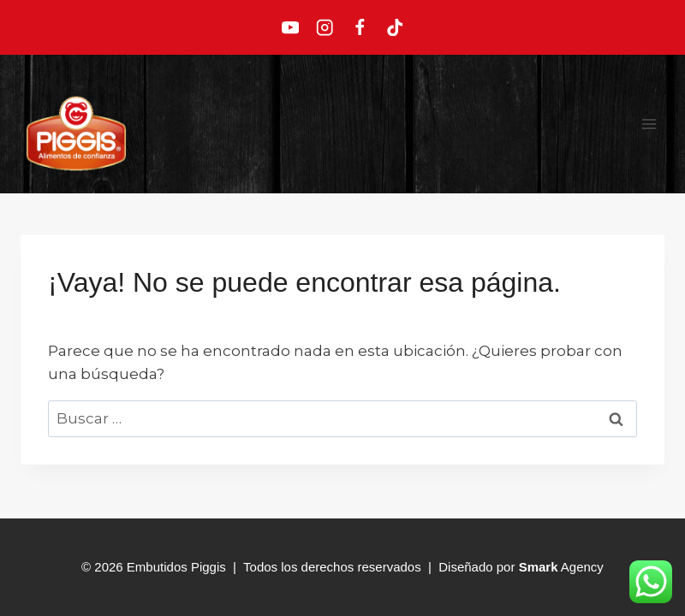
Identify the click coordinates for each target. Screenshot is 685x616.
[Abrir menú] (649, 124)
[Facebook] (360, 28)
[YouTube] (290, 28)
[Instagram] (325, 28)
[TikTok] (395, 28)
